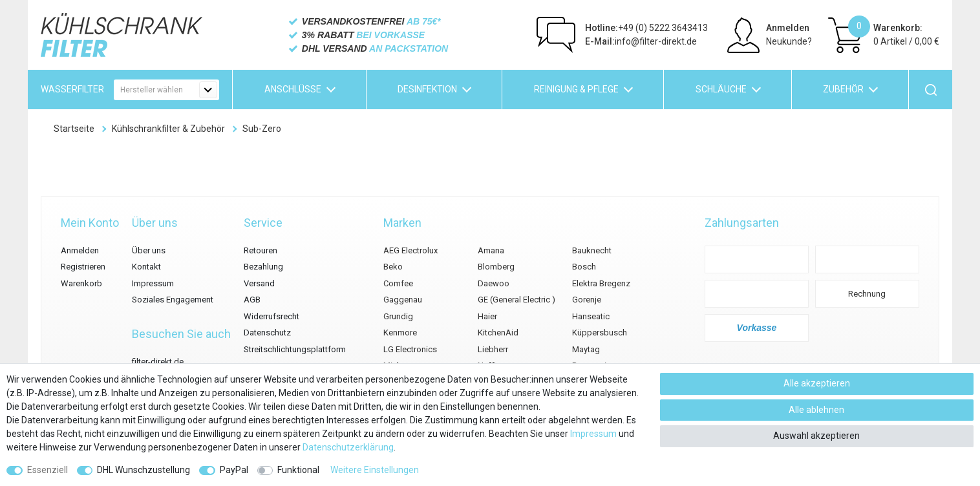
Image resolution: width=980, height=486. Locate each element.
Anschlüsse (293, 89)
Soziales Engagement (173, 300)
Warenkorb (81, 283)
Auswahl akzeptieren (816, 436)
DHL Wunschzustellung (144, 470)
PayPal (234, 470)
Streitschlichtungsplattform (295, 349)
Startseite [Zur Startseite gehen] (74, 129)
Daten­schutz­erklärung (348, 447)
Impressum (153, 283)
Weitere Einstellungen (375, 470)
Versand (259, 283)
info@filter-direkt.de (641, 41)
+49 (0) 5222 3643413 (646, 28)
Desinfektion (427, 89)
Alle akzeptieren (817, 383)
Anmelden (788, 28)
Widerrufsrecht (272, 316)
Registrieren (83, 267)
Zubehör (843, 89)
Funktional (298, 470)
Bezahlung (263, 267)
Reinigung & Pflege (576, 89)
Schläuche (721, 89)
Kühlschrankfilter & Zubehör (168, 129)
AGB (252, 300)
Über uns (149, 250)
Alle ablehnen (816, 410)
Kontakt (146, 267)
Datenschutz (267, 333)
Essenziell (48, 470)
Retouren (261, 250)
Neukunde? (789, 41)
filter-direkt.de (158, 362)
